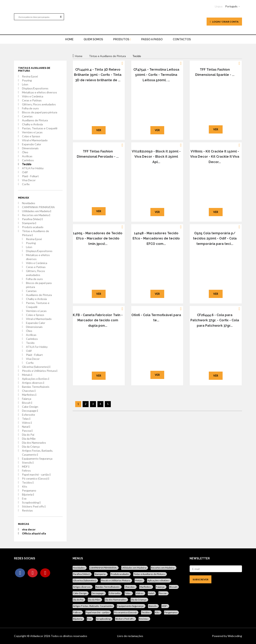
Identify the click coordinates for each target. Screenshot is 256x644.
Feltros (26, 470)
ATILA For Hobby (33, 168)
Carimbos (28, 160)
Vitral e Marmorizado (35, 140)
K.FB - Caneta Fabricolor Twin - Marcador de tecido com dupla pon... (98, 320)
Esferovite (28, 415)
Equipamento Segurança (37, 459)
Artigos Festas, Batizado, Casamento (37, 453)
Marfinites (29, 395)
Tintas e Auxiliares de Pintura (35, 233)
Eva (24, 498)
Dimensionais (30, 148)
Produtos (122, 39)
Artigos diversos (33, 383)
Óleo (25, 152)
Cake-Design (30, 407)
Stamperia (29, 223)
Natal (26, 427)
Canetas (27, 116)
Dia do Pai (28, 435)
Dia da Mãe (29, 439)
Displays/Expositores (35, 88)
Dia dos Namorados (34, 443)
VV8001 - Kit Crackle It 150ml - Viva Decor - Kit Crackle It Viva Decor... (215, 157)
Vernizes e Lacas (32, 132)
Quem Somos (93, 39)
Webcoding (234, 636)
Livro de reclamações (130, 636)
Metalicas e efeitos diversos (39, 92)
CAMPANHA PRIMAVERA (38, 207)
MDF (26, 466)
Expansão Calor (32, 144)
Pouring (27, 80)
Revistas (27, 510)
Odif (25, 172)
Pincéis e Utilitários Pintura (40, 371)
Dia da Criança (31, 447)
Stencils (28, 462)
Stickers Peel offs (34, 506)
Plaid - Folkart (30, 176)
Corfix (26, 184)
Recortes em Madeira (36, 215)
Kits (25, 486)
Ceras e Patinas (32, 100)
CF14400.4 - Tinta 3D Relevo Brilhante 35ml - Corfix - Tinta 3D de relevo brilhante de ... (98, 75)
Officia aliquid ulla (34, 533)
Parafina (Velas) (32, 219)
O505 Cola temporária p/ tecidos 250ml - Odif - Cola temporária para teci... (215, 238)
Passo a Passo (152, 39)
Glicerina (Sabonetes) (36, 367)
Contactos (182, 39)
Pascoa (27, 431)
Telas (26, 419)
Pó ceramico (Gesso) (36, 478)
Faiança (27, 399)
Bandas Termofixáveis (36, 387)
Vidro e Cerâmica (33, 96)
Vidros (27, 423)
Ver (99, 130)
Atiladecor (37, 636)
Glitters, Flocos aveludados (39, 104)
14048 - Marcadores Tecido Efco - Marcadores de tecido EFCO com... (156, 238)
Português (231, 6)
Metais (27, 375)
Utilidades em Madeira (37, 211)
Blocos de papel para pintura (40, 112)
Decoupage (30, 411)
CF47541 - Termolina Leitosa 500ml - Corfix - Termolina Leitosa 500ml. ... (156, 75)
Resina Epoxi (30, 76)
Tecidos (28, 482)
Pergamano (29, 490)
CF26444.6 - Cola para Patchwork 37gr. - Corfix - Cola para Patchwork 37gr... (215, 320)
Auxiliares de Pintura (35, 120)
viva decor (29, 529)
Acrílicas (27, 156)
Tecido (27, 164)
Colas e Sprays (31, 136)
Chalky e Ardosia (32, 124)
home (69, 39)
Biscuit (27, 403)
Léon (25, 84)
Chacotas (29, 391)
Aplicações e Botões (36, 379)
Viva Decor (29, 180)
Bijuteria (28, 494)
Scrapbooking (31, 502)
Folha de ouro (30, 108)
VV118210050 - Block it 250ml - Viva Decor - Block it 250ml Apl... (156, 157)
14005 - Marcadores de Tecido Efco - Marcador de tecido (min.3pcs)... (98, 238)
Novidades (29, 203)
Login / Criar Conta (224, 22)
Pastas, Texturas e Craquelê (40, 128)
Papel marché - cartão (36, 474)
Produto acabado (33, 227)
